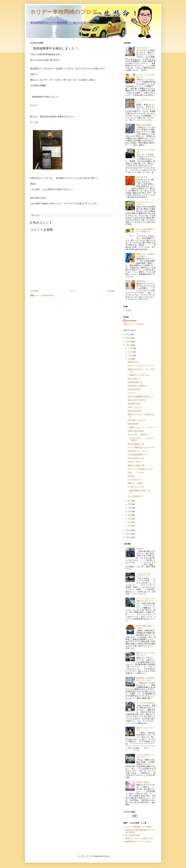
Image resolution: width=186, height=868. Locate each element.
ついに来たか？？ (135, 480)
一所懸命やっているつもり (139, 375)
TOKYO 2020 (134, 462)
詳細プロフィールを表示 (133, 324)
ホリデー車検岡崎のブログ (64, 12)
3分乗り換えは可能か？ (137, 386)
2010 (128, 537)
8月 (130, 501)
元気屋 (128, 310)
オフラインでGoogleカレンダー (141, 469)
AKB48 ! (140, 549)
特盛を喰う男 (133, 362)
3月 (130, 519)
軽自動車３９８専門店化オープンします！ (145, 679)
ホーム (73, 291)
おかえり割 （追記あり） (139, 434)
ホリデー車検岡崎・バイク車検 (138, 827)
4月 (130, 515)
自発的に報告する (135, 382)
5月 (130, 511)
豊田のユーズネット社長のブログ (139, 838)
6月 (130, 508)
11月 (130, 352)
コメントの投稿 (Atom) (44, 295)
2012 (128, 530)
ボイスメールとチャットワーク (141, 366)
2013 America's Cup (136, 458)
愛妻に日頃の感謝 (144, 125)
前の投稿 (111, 291)
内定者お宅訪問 (134, 389)
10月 (130, 355)
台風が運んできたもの (137, 420)
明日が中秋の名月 (135, 411)
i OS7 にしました (135, 407)
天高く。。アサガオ (136, 472)
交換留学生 (141, 281)
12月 (130, 348)
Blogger (107, 856)
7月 (130, 504)
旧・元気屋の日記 (134, 835)
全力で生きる (142, 177)
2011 (128, 534)
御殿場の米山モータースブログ (138, 842)
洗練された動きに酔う (137, 465)
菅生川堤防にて (134, 379)
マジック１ (132, 393)
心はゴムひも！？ (144, 48)
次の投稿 (34, 291)
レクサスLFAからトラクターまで (145, 756)
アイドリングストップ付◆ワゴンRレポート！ (146, 600)
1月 (130, 526)
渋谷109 (131, 476)
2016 (128, 334)
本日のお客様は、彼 (136, 444)
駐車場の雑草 (133, 424)
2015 (128, 338)
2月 (130, 522)
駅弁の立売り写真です (137, 400)
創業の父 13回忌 (135, 483)
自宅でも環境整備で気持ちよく (141, 397)
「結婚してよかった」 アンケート (142, 427)
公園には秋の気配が (136, 431)
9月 (130, 359)
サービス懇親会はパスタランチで (141, 447)
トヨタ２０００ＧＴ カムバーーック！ (145, 575)
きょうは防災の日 (135, 496)
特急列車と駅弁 (134, 404)
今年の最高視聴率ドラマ (138, 455)
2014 (128, 341)
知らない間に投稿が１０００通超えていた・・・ (145, 231)
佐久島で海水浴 (143, 782)
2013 (128, 345)
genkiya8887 (131, 321)
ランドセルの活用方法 (145, 703)
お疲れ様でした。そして (138, 451)
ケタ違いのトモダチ (136, 487)
